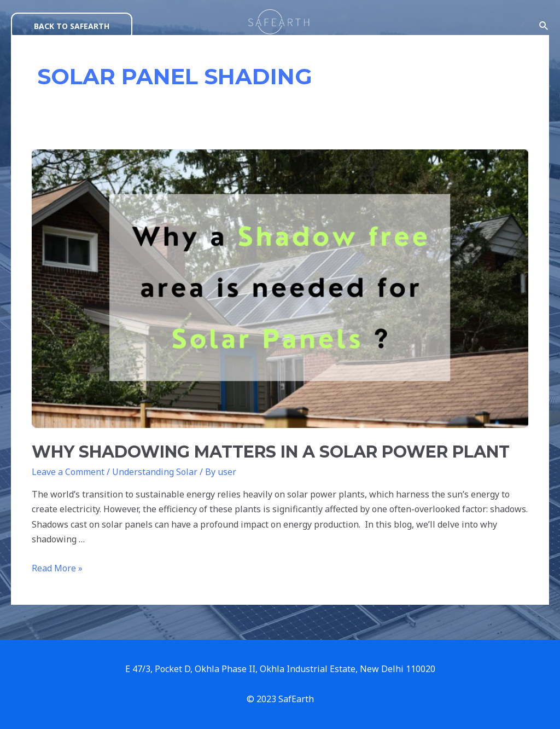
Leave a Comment (68, 472)
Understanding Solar (155, 472)
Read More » (57, 568)
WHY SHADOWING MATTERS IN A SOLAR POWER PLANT (271, 452)
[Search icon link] (544, 26)
